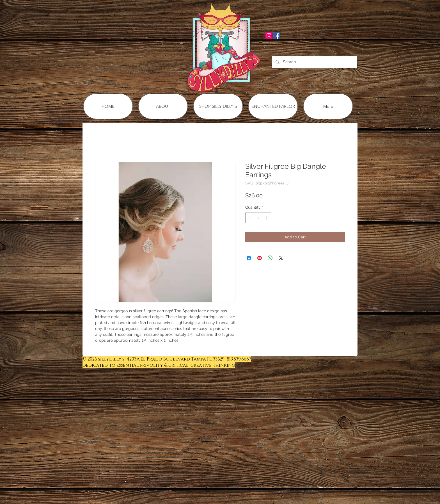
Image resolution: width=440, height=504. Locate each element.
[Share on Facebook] (249, 258)
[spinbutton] (258, 218)
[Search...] (314, 62)
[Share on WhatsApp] (270, 258)
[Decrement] (250, 218)
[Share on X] (281, 258)
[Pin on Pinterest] (260, 258)
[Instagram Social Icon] (269, 36)
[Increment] (267, 218)
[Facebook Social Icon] (277, 36)
